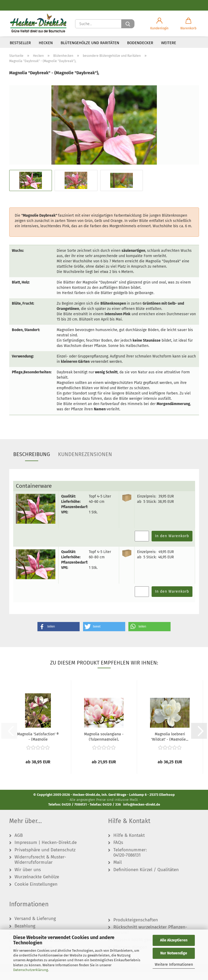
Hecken (46, 43)
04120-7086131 (127, 863)
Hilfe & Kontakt (129, 843)
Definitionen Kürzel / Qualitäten (146, 877)
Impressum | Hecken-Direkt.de (46, 850)
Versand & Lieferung (35, 926)
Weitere (169, 43)
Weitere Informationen (174, 965)
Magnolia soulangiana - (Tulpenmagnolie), (104, 744)
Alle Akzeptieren (174, 940)
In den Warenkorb (172, 544)
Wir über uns (28, 877)
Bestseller (20, 43)
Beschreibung (32, 462)
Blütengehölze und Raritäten (90, 43)
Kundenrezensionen (85, 462)
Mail (118, 870)
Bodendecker (140, 43)
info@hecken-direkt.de (142, 812)
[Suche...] (128, 24)
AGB (19, 843)
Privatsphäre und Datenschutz (45, 858)
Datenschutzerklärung (31, 970)
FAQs (118, 850)
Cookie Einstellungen (36, 892)
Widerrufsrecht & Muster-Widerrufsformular (40, 867)
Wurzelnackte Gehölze (37, 885)
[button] (159, 24)
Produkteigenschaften (136, 928)
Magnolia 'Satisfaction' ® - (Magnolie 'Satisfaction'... (38, 744)
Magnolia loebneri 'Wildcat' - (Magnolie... (170, 744)
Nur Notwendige (174, 953)
